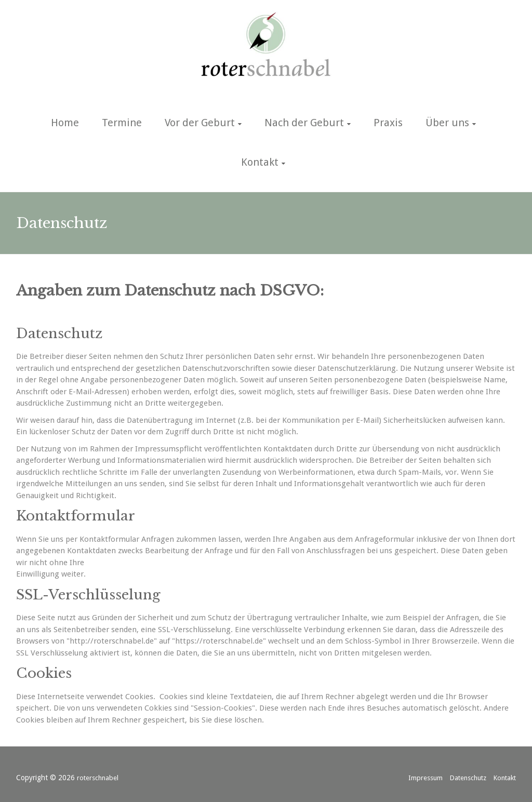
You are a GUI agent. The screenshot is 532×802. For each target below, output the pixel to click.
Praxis (388, 123)
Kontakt (260, 162)
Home (65, 123)
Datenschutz (468, 778)
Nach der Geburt (304, 123)
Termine (122, 123)
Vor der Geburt (200, 123)
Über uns (447, 123)
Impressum (425, 778)
